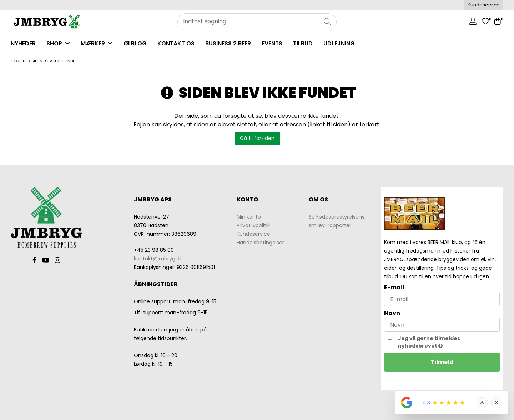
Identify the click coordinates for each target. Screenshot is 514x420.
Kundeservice (484, 5)
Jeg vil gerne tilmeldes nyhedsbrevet (444, 342)
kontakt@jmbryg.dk (158, 259)
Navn (392, 313)
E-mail (394, 287)
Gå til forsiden (257, 138)
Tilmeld (442, 362)
